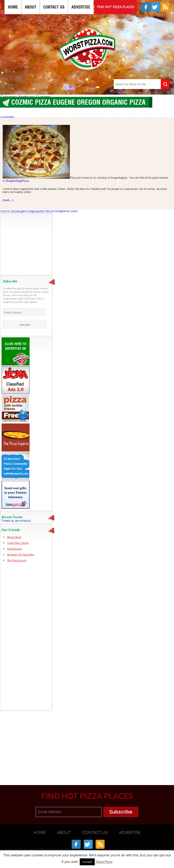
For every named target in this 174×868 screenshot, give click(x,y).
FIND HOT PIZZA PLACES (116, 7)
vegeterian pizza (67, 211)
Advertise (81, 7)
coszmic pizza (9, 211)
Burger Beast (14, 537)
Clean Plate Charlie (18, 543)
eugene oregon (27, 211)
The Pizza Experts (17, 560)
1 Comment (7, 117)
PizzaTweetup (15, 549)
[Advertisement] (30, 244)
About (31, 7)
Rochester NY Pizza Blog (21, 555)
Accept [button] (87, 862)
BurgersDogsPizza (18, 181)
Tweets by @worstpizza (16, 521)
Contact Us (54, 7)
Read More (104, 862)
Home (13, 7)
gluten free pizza (47, 211)
